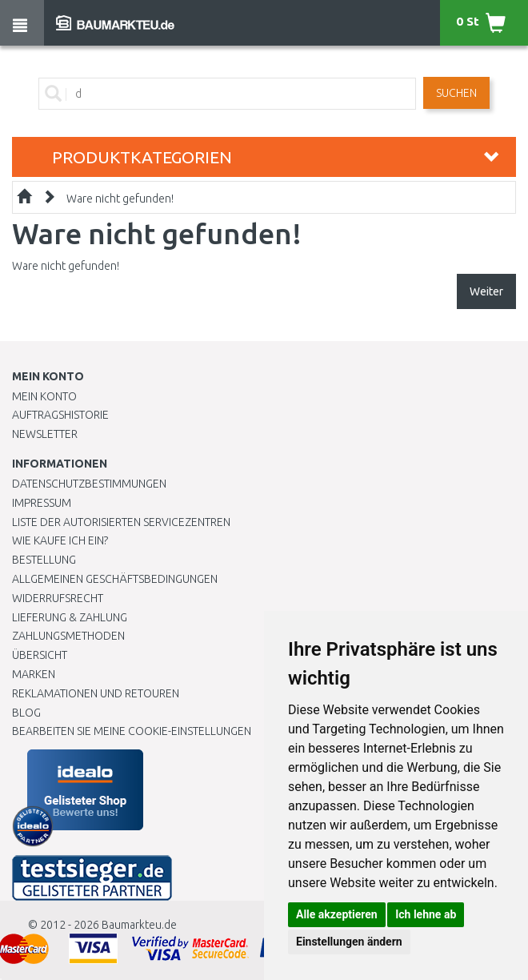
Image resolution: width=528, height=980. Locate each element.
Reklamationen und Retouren (96, 693)
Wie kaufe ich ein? (60, 540)
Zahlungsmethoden (68, 636)
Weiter (486, 291)
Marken (34, 674)
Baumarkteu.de (139, 925)
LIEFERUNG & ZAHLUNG (70, 617)
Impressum (42, 503)
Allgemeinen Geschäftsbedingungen (115, 579)
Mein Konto (44, 396)
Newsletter (45, 434)
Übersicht (40, 655)
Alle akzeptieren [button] (337, 914)
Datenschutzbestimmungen (89, 484)
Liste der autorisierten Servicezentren (121, 522)
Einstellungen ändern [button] (349, 942)
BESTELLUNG (44, 560)
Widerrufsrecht (58, 598)
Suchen (456, 93)
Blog (26, 713)
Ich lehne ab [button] (426, 914)
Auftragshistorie (60, 415)
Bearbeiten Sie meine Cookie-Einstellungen (132, 731)
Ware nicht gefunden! (120, 199)
